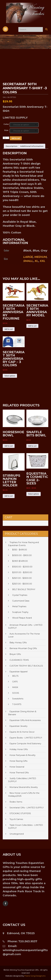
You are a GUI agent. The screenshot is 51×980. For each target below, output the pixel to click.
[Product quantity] (6, 138)
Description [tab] (12, 146)
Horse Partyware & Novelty (23, 755)
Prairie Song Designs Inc (35, 976)
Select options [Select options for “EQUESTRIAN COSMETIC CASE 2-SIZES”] (34, 494)
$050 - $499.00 (20, 550)
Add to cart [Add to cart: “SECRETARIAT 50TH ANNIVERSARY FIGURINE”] (9, 329)
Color (6, 124)
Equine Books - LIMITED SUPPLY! (26, 738)
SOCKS (16, 693)
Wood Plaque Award (22, 618)
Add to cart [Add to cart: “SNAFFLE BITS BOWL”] (32, 446)
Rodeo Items (16, 802)
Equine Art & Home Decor (22, 732)
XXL (42, 261)
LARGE (28, 257)
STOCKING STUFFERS (20, 813)
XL (36, 261)
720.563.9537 (28, 941)
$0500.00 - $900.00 (22, 555)
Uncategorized (17, 834)
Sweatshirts (18, 699)
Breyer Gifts (15, 654)
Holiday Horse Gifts (19, 749)
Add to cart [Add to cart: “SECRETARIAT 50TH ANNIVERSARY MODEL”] (32, 326)
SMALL (28, 261)
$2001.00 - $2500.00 (22, 572)
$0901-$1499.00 (20, 561)
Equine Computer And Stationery (25, 744)
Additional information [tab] (32, 146)
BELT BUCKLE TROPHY (24, 589)
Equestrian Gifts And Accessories (25, 720)
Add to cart (16, 138)
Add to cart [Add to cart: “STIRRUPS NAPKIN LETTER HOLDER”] (9, 496)
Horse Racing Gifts (18, 761)
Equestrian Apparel (18, 672)
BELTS (15, 676)
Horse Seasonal (17, 767)
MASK (15, 687)
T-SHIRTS (17, 704)
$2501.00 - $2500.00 (22, 578)
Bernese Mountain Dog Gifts (23, 648)
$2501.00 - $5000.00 (22, 584)
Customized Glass (21, 601)
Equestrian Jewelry (18, 726)
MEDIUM (40, 257)
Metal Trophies (19, 606)
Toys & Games (16, 819)
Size (6, 130)
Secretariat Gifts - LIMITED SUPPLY (27, 808)
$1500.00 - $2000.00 (22, 567)
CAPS (15, 682)
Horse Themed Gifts (19, 773)
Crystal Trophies (20, 595)
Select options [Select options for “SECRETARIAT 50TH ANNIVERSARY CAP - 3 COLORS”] (10, 376)
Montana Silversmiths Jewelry (24, 787)
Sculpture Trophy (20, 612)
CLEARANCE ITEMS (19, 660)
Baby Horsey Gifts (18, 643)
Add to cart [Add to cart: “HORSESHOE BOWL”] (9, 446)
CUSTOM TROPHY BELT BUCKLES (26, 666)
